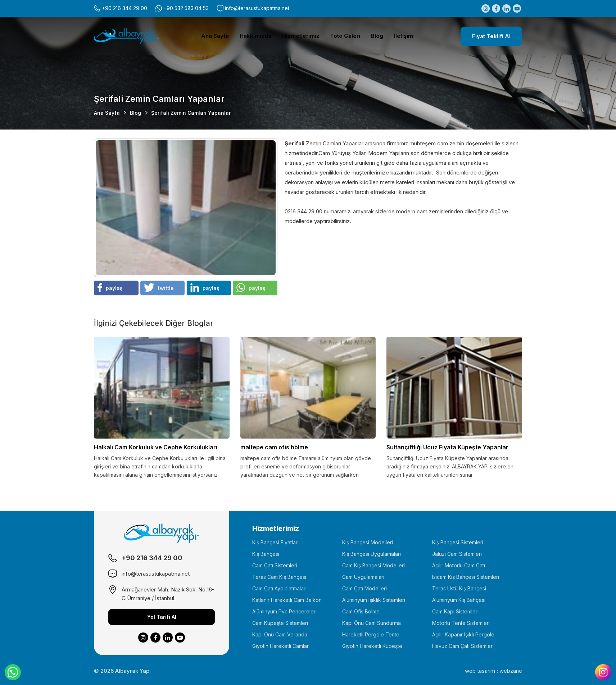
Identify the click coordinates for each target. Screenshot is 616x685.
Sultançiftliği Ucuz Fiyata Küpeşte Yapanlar (447, 447)
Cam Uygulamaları (363, 577)
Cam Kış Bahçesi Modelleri (373, 565)
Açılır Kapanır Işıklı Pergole (463, 634)
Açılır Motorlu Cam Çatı (459, 565)
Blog (377, 36)
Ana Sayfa (215, 36)
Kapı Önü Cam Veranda (280, 634)
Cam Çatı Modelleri (364, 588)
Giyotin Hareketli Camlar (280, 646)
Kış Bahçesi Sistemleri (458, 542)
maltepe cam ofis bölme (274, 447)
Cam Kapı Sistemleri (455, 611)
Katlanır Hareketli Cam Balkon (287, 600)
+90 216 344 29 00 (124, 8)
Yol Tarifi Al (162, 617)
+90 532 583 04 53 (186, 8)
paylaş (110, 287)
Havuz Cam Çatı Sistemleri (463, 646)
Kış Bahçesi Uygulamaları (372, 554)
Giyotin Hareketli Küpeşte (372, 646)
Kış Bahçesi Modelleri (368, 542)
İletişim (404, 36)
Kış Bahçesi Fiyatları (275, 542)
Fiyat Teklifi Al (491, 36)
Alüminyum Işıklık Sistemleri (374, 600)
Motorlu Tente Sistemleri (461, 623)
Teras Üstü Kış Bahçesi (459, 588)
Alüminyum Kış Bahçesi (459, 600)
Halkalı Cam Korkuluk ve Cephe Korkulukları (156, 447)
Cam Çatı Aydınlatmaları (279, 588)
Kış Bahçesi (266, 554)
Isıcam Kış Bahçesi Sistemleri (466, 577)
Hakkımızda (255, 36)
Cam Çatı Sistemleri (275, 565)
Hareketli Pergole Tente (371, 634)
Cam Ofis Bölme (361, 611)
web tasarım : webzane (493, 671)
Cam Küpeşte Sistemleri (280, 623)
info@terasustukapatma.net (257, 8)
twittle (159, 287)
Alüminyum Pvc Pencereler (284, 611)
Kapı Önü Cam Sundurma (372, 623)
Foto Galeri (345, 36)
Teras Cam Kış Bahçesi (279, 577)
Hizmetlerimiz (301, 36)
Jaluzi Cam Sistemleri (457, 554)
